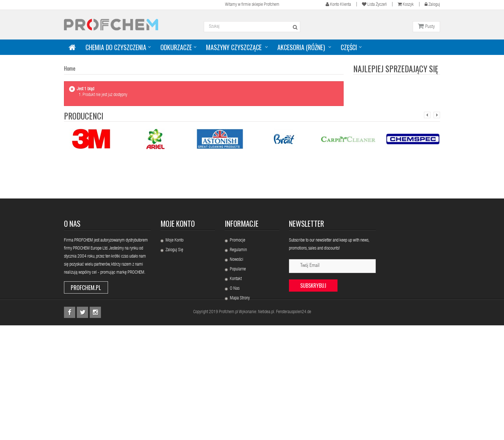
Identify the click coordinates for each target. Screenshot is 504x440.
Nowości (237, 350)
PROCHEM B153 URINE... (410, 121)
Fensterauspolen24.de (294, 427)
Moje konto (178, 313)
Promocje (238, 330)
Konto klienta (338, 4)
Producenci (84, 206)
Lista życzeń (374, 4)
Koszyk (406, 4)
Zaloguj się (174, 340)
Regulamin (238, 340)
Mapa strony (240, 388)
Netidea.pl (266, 427)
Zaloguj (432, 4)
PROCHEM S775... (403, 158)
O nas (235, 379)
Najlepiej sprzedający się (396, 69)
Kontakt (236, 369)
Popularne (238, 359)
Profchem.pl (86, 377)
